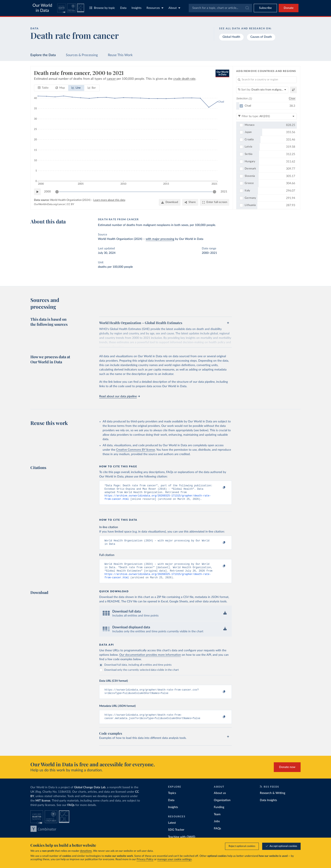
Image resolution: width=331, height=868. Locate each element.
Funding (219, 814)
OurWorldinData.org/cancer (50, 204)
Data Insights (268, 807)
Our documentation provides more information (150, 660)
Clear (292, 98)
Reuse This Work (120, 55)
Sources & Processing (82, 55)
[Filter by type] (267, 116)
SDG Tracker (176, 837)
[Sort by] (262, 90)
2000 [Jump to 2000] (47, 191)
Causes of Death (261, 37)
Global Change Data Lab (90, 794)
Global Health (231, 37)
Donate (289, 8)
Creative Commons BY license (136, 450)
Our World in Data (42, 8)
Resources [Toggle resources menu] (155, 8)
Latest (172, 830)
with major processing (160, 239)
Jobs (217, 828)
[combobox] (220, 8)
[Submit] (247, 8)
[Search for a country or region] (267, 80)
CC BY (71, 204)
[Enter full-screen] (215, 202)
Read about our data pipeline (119, 396)
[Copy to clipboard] (220, 488)
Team (217, 821)
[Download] (170, 202)
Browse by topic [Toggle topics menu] (102, 8)
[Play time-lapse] (37, 192)
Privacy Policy (145, 859)
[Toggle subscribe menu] (265, 8)
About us (220, 800)
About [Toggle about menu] (174, 8)
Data (123, 8)
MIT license (43, 807)
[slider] (57, 192)
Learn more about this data (109, 200)
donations (86, 851)
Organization (222, 807)
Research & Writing (273, 800)
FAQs (71, 812)
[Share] (190, 202)
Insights (136, 8)
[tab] (43, 88)
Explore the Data (43, 55)
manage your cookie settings (174, 859)
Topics (172, 800)
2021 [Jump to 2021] (224, 191)
